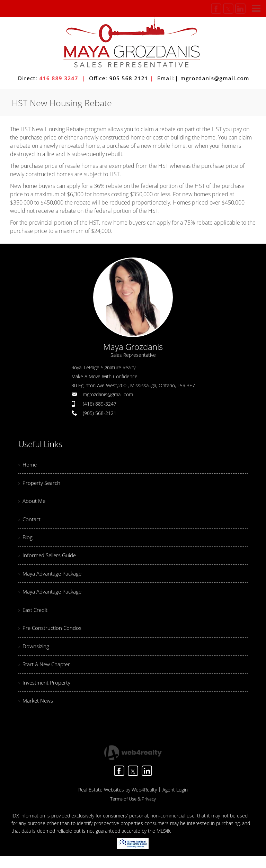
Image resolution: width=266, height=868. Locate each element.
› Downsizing (34, 655)
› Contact (30, 522)
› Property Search (40, 484)
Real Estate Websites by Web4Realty (118, 802)
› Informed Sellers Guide (49, 560)
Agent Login (175, 802)
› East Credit (34, 617)
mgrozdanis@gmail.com (108, 394)
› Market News (37, 713)
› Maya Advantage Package (51, 579)
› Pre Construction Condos (51, 636)
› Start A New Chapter (46, 675)
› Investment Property (45, 694)
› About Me (33, 503)
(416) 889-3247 (100, 404)
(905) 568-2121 (100, 413)
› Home (28, 465)
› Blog (26, 541)
